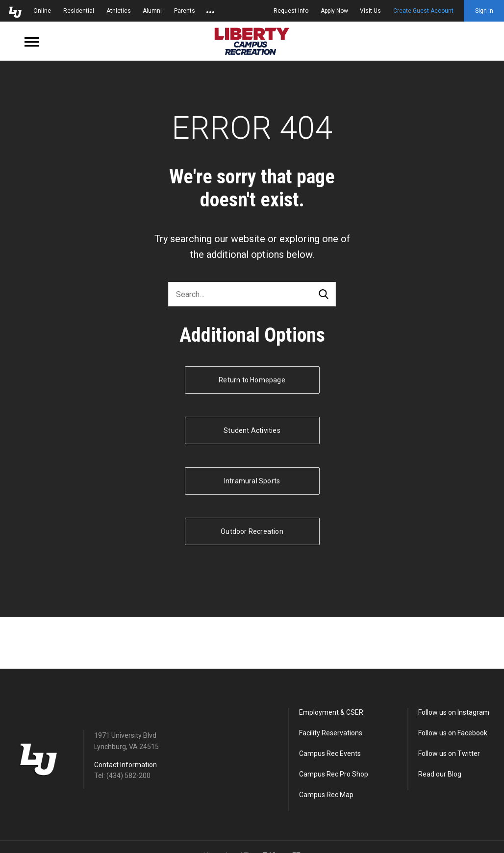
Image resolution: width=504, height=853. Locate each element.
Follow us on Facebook (453, 733)
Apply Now (334, 11)
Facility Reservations (331, 733)
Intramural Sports (252, 481)
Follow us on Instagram (454, 712)
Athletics (119, 11)
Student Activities (252, 430)
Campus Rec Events (330, 753)
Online (42, 11)
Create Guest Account (423, 11)
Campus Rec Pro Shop (334, 774)
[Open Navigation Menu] (32, 41)
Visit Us (370, 11)
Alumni (152, 11)
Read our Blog (440, 774)
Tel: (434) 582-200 (122, 776)
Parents (185, 11)
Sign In (484, 11)
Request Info (291, 11)
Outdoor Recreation (252, 531)
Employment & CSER (331, 712)
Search (324, 294)
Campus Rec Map (326, 795)
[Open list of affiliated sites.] (210, 11)
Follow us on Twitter (449, 753)
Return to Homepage (252, 380)
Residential (79, 11)
